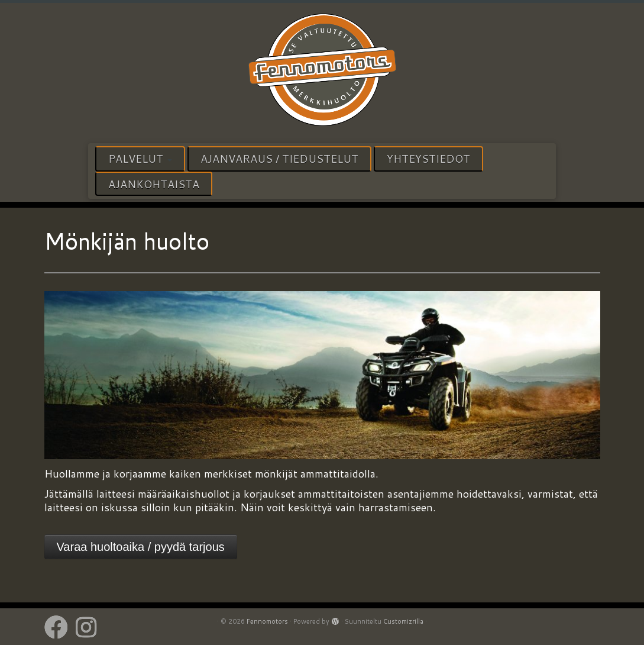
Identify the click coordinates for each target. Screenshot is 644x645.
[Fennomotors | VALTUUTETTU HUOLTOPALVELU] (322, 72)
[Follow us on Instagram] (90, 627)
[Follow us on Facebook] (60, 627)
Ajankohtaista (154, 184)
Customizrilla (403, 621)
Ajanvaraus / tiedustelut (279, 159)
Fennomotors (267, 621)
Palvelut (140, 159)
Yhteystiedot (428, 159)
